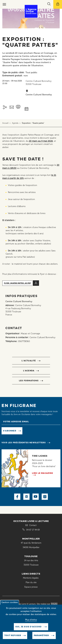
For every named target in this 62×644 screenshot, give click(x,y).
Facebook (17, 497)
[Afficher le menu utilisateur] (58, 4)
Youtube (36, 497)
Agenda (15, 123)
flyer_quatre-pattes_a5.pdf (17, 283)
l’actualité (29, 361)
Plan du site (31, 582)
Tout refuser (13, 635)
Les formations (29, 381)
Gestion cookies (10, 602)
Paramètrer (42, 635)
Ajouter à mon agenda (34, 105)
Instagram (45, 497)
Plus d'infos (31, 620)
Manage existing (33, 431)
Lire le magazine (42, 473)
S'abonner (10, 431)
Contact (33, 525)
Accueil (5, 123)
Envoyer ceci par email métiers (12, 107)
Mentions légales (31, 578)
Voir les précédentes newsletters (24, 443)
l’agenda (29, 371)
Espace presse (31, 587)
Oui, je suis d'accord (29, 627)
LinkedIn (26, 497)
